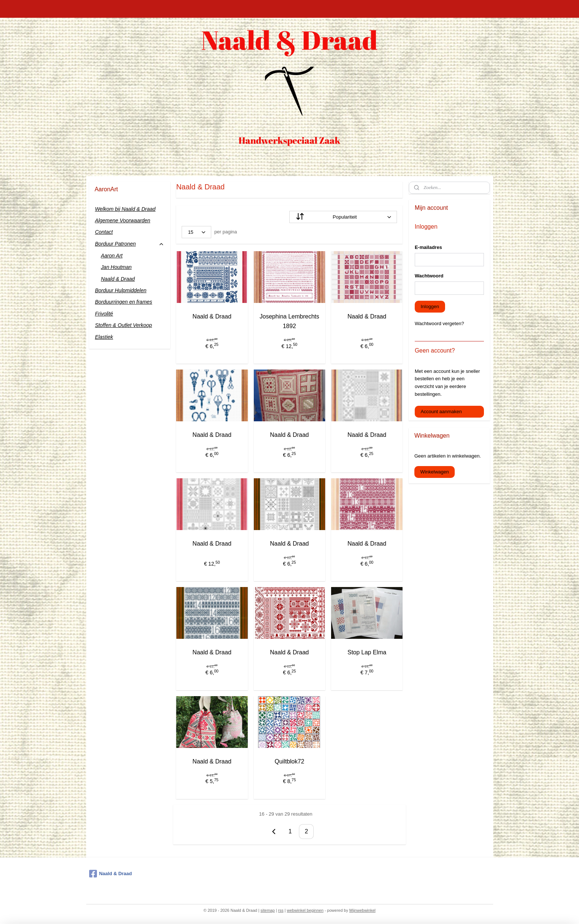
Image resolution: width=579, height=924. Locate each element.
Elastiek (104, 337)
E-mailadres (428, 247)
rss (281, 910)
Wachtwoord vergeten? (439, 323)
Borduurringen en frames (124, 302)
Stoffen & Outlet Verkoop (124, 325)
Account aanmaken (441, 412)
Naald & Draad (212, 316)
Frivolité (104, 314)
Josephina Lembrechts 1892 (289, 321)
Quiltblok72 (289, 761)
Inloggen (430, 306)
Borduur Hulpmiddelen (121, 290)
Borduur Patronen (130, 244)
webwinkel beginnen (305, 910)
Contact (104, 232)
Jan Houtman (116, 267)
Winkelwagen (435, 472)
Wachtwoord (429, 276)
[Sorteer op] (343, 217)
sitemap (268, 910)
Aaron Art (112, 256)
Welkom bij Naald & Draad (125, 209)
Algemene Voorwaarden (123, 220)
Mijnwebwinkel (362, 910)
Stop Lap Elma (367, 652)
